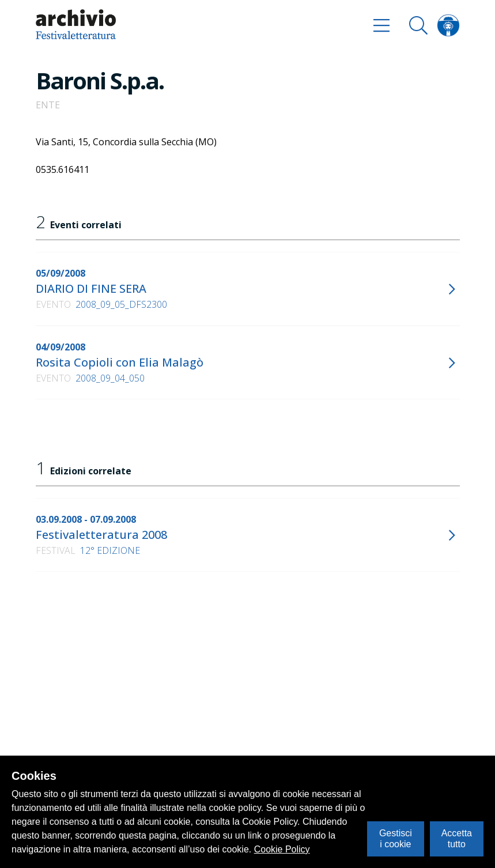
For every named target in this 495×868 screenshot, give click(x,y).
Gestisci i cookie (396, 838)
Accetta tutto (457, 838)
